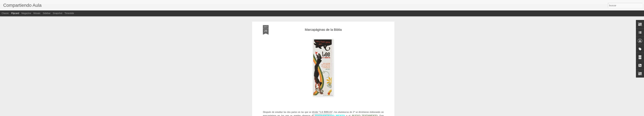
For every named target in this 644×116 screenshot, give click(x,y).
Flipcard (15, 13)
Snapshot (58, 13)
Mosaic (37, 13)
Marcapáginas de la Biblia (323, 30)
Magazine (26, 13)
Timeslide (69, 13)
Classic (5, 13)
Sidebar (47, 13)
